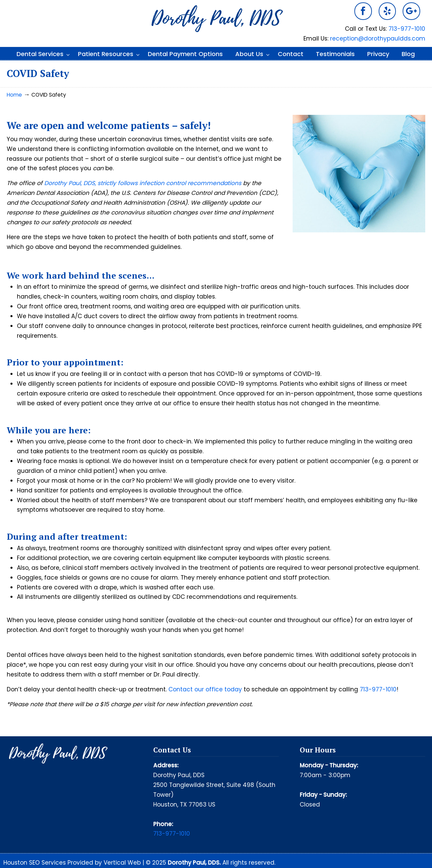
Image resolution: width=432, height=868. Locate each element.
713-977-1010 (407, 29)
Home (14, 95)
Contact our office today (205, 689)
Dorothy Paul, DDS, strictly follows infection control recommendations (143, 183)
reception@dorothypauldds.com (378, 39)
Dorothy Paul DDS (216, 19)
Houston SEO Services (35, 863)
